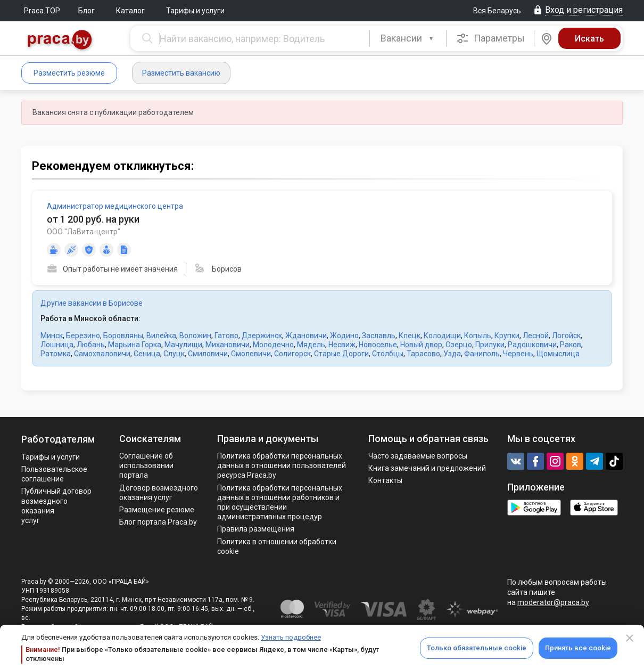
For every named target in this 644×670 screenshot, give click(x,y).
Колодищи (442, 336)
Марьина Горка (135, 345)
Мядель (311, 345)
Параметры (490, 38)
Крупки (507, 336)
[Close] (630, 638)
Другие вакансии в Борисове (92, 303)
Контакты (385, 480)
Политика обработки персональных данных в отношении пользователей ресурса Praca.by (282, 465)
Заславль (379, 336)
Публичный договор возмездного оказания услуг (56, 506)
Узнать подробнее (291, 637)
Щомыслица (558, 354)
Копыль (478, 336)
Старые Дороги (341, 354)
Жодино (344, 336)
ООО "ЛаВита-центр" (84, 232)
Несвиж (342, 345)
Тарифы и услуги (195, 11)
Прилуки (490, 345)
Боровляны (123, 336)
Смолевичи (251, 354)
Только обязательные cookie (477, 648)
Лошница (57, 345)
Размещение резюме (157, 510)
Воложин (195, 336)
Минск (52, 336)
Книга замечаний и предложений (427, 468)
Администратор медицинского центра (115, 206)
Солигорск (292, 354)
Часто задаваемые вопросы (418, 456)
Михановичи (228, 345)
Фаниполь (482, 354)
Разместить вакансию (181, 73)
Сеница (147, 354)
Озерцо (459, 345)
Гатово (226, 336)
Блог (86, 11)
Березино (83, 336)
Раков (571, 345)
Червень (518, 354)
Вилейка (161, 336)
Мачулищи (183, 345)
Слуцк (174, 354)
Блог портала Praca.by (158, 522)
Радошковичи (532, 345)
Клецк (410, 336)
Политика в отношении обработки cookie (277, 546)
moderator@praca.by (553, 602)
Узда (452, 354)
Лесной (536, 336)
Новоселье (378, 345)
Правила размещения (256, 529)
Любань (91, 345)
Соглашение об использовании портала (146, 465)
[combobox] (408, 38)
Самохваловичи (102, 354)
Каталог (130, 11)
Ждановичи (306, 336)
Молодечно (273, 345)
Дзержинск (262, 336)
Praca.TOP (42, 11)
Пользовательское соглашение (54, 474)
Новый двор (421, 345)
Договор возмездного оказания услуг (159, 493)
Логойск (566, 336)
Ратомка (56, 354)
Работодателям (58, 439)
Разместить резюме (69, 73)
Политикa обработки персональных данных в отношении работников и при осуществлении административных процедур (280, 502)
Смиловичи (208, 354)
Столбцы (388, 354)
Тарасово (423, 354)
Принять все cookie (578, 648)
